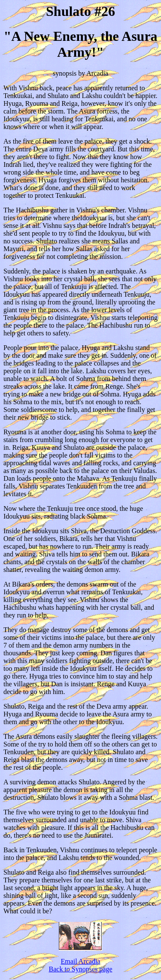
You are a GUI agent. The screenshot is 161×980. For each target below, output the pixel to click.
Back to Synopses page (81, 969)
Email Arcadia (81, 961)
